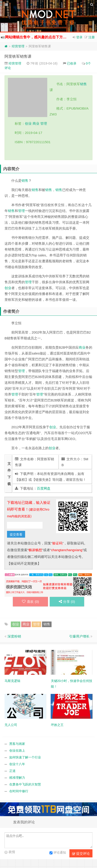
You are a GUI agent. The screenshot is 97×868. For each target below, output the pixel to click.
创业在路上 (17, 751)
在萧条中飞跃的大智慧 (25, 784)
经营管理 (18, 46)
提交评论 (81, 854)
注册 (92, 37)
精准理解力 (17, 778)
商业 (36, 123)
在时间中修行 (19, 791)
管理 (44, 123)
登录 (79, 37)
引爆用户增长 (79, 636)
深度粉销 (14, 636)
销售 (83, 84)
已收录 (72, 63)
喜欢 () (30, 602)
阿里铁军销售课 (18, 56)
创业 (28, 123)
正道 (12, 771)
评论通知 (58, 853)
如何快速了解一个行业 (25, 757)
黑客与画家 (17, 744)
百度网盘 (44, 488)
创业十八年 (17, 764)
